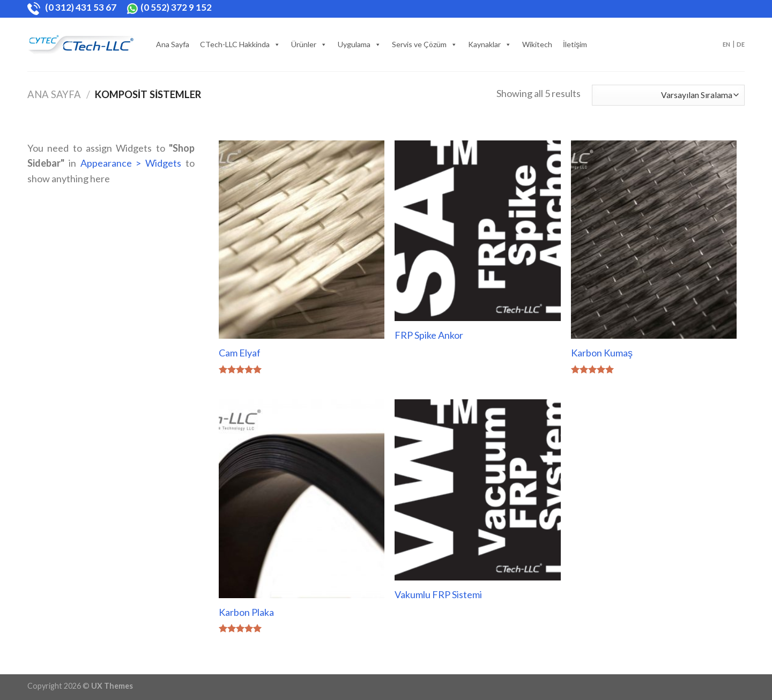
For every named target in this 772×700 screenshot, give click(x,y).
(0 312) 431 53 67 (73, 7)
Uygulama (354, 44)
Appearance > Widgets (131, 163)
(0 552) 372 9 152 (169, 7)
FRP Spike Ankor (429, 335)
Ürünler (304, 44)
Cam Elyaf (240, 353)
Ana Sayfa (173, 44)
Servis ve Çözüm (419, 44)
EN (726, 44)
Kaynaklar (484, 44)
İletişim (575, 44)
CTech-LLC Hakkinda (235, 44)
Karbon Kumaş (602, 353)
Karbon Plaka (246, 612)
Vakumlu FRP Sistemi (438, 594)
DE (741, 44)
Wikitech (537, 44)
